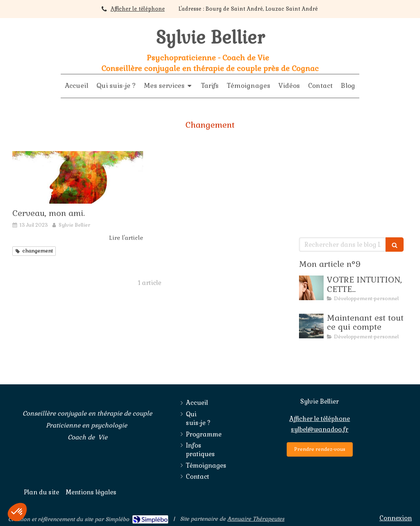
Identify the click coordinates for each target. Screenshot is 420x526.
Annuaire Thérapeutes (256, 519)
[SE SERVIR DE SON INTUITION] (311, 288)
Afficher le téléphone (138, 9)
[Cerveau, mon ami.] (78, 177)
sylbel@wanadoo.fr (320, 429)
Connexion (396, 518)
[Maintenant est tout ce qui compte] (311, 326)
